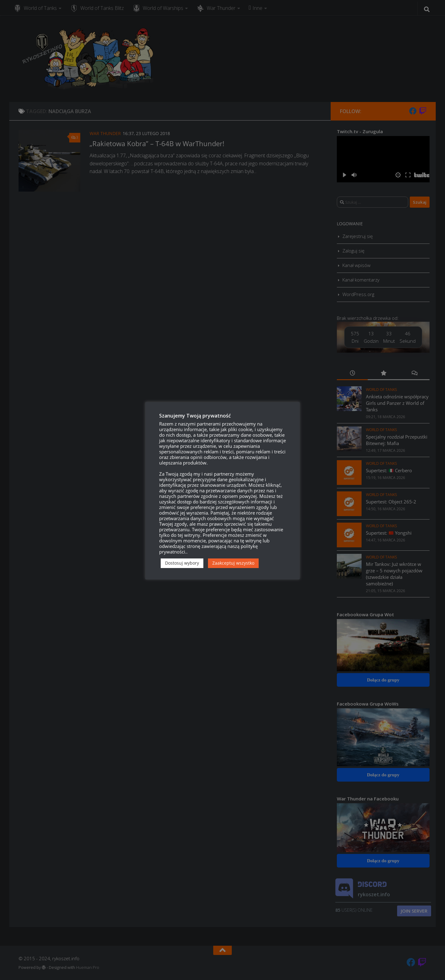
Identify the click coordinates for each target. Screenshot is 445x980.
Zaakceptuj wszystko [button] (233, 563)
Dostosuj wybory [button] (182, 563)
